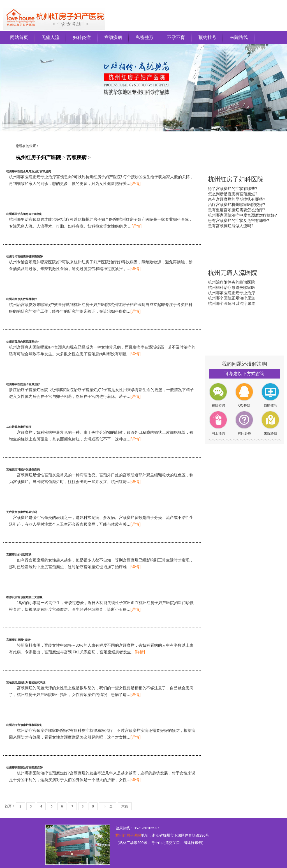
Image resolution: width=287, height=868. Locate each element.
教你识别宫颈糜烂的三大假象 (24, 597)
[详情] (136, 184)
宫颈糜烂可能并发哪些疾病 (23, 469)
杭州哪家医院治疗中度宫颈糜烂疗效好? (242, 215)
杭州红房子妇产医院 (38, 157)
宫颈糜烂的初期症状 (19, 555)
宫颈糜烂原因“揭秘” (19, 640)
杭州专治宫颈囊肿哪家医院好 (24, 257)
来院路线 (239, 37)
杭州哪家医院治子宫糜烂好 (23, 384)
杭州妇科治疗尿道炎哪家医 (232, 287)
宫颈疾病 (113, 37)
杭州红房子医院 (128, 835)
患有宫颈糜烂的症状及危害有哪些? (239, 221)
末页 (125, 806)
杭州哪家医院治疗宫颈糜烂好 (24, 768)
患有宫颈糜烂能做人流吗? (231, 226)
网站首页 (19, 37)
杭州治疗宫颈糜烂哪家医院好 (24, 725)
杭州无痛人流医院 (233, 273)
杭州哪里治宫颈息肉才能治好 (24, 214)
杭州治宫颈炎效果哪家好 (22, 299)
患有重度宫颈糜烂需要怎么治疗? (237, 210)
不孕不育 (176, 37)
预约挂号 (207, 37)
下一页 (108, 806)
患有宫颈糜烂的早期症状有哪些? (237, 199)
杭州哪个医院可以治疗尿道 (232, 303)
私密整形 (145, 37)
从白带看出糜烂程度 (19, 427)
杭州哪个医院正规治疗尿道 (232, 298)
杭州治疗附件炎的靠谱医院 (232, 282)
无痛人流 (50, 37)
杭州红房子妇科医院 (236, 179)
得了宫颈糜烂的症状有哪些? (233, 189)
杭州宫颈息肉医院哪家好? (22, 342)
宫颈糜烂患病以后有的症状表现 (26, 682)
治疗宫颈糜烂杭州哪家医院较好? (237, 205)
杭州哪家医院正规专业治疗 (232, 293)
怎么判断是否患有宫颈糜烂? (233, 194)
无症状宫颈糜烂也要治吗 (22, 512)
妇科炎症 (82, 37)
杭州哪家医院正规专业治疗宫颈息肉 (29, 171)
